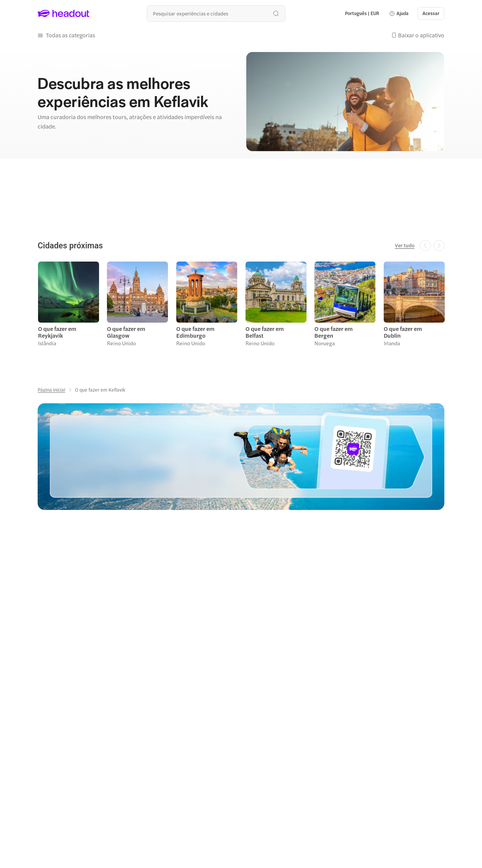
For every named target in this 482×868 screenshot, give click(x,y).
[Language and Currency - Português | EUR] (362, 14)
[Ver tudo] (405, 245)
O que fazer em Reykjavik (57, 331)
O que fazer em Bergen (333, 331)
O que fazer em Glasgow (126, 331)
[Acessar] (431, 14)
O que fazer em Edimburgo (195, 331)
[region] (241, 305)
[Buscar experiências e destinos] (216, 13)
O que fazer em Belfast (264, 331)
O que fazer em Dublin (403, 331)
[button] (399, 14)
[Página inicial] (51, 389)
